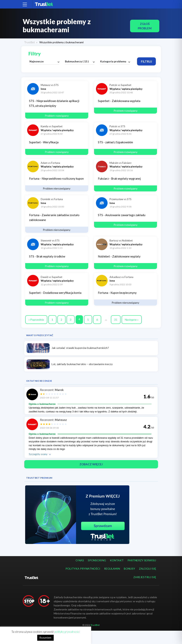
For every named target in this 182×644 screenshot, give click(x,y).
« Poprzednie (36, 320)
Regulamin (112, 569)
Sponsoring (97, 560)
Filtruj (146, 61)
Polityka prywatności (83, 569)
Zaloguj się (147, 569)
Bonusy (129, 569)
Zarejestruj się (145, 577)
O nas (80, 560)
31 (116, 320)
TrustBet (30, 42)
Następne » (132, 320)
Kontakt (117, 560)
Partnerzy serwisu (142, 560)
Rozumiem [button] (45, 638)
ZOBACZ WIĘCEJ (91, 464)
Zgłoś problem (145, 26)
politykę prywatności (67, 632)
